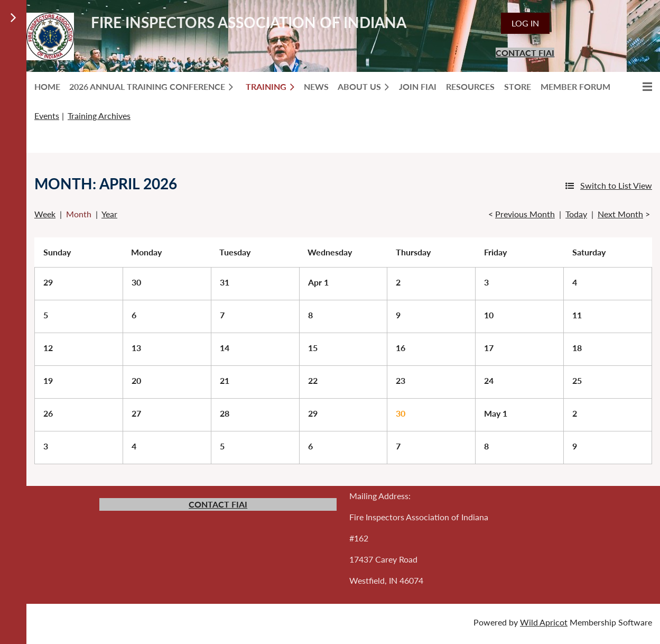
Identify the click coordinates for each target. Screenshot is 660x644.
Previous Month (525, 214)
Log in (525, 23)
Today (576, 214)
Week (45, 214)
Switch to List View (616, 185)
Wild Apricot (544, 622)
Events (47, 116)
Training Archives (99, 116)
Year (109, 214)
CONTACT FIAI (525, 53)
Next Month (620, 214)
